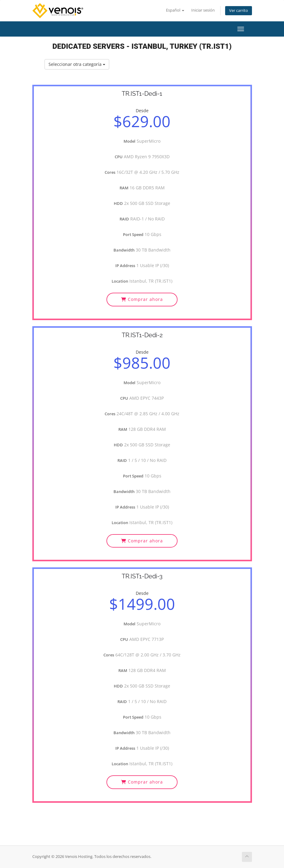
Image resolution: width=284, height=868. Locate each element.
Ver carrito (239, 11)
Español (175, 10)
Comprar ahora (142, 299)
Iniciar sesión (203, 10)
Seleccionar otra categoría (77, 64)
